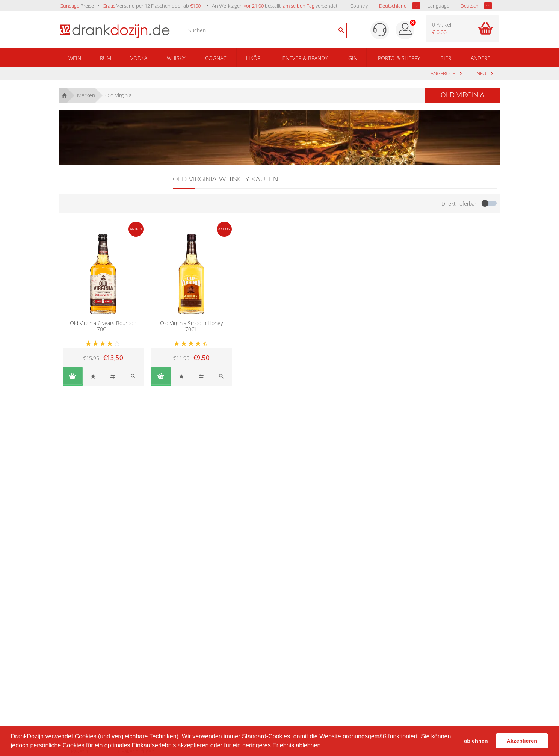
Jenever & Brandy (304, 58)
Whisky (176, 58)
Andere (480, 58)
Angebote (443, 73)
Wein (75, 58)
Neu (482, 73)
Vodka (139, 58)
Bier (446, 58)
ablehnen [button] (476, 741)
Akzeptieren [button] (522, 741)
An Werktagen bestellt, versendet (275, 6)
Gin (353, 58)
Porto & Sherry (399, 58)
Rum (106, 58)
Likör (253, 58)
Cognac (216, 58)
